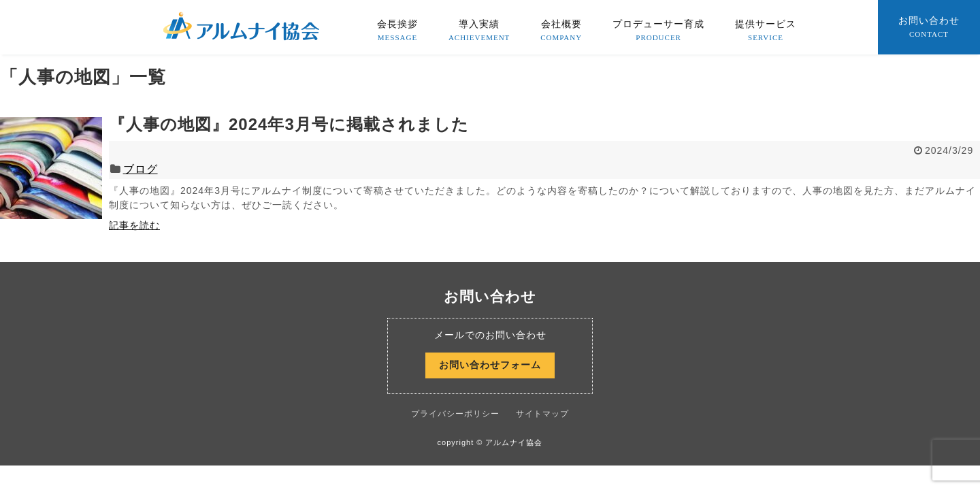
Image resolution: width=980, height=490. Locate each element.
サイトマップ (542, 414)
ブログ (141, 169)
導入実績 (479, 31)
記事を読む (134, 225)
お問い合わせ (929, 28)
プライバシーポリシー (455, 414)
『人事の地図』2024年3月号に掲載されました (289, 124)
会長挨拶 (397, 31)
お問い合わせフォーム (490, 365)
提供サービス (766, 31)
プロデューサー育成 (658, 31)
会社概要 (561, 31)
